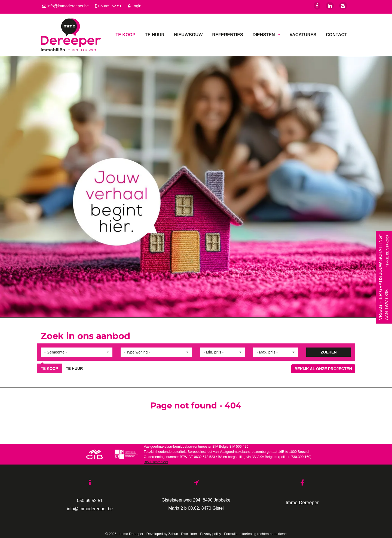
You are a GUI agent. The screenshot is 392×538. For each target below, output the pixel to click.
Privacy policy (211, 534)
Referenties (227, 35)
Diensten (266, 35)
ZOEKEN (329, 352)
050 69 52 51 (90, 500)
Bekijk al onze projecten (323, 369)
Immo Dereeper (302, 503)
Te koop (125, 35)
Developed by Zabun (162, 534)
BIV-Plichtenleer (156, 462)
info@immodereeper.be (90, 509)
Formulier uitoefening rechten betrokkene (255, 534)
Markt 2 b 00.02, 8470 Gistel (196, 508)
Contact (336, 35)
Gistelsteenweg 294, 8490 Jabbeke (196, 500)
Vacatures (303, 35)
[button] (77, 352)
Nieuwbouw (188, 35)
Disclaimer (189, 534)
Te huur (155, 35)
